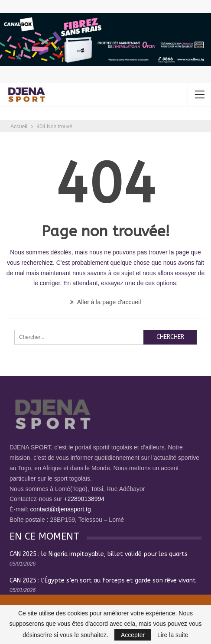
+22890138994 (84, 499)
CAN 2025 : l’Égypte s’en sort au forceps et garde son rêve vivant (103, 581)
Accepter (133, 635)
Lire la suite (173, 635)
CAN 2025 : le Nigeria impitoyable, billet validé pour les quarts (99, 554)
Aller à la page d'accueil (106, 302)
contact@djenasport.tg (60, 509)
